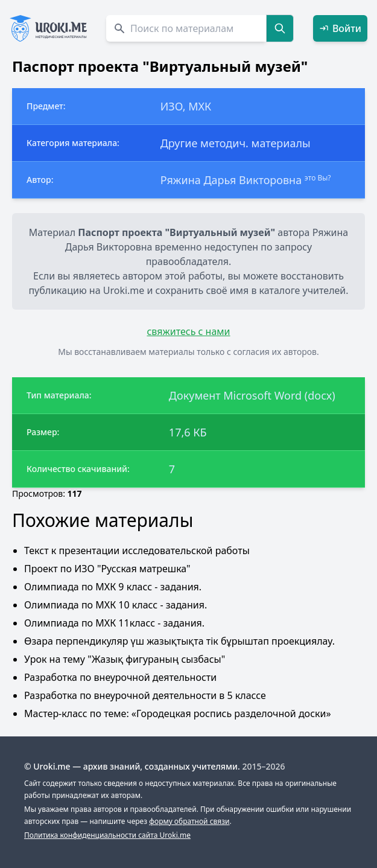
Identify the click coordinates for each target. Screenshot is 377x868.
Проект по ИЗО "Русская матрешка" (107, 569)
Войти (340, 28)
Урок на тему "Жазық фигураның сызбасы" (125, 659)
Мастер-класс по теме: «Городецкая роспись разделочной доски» (178, 713)
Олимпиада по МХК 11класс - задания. (114, 623)
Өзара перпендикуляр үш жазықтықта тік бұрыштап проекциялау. (179, 641)
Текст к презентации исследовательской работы (137, 550)
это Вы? (318, 178)
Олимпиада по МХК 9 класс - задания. (113, 587)
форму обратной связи (189, 821)
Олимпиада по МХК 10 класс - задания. (116, 605)
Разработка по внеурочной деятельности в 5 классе (145, 695)
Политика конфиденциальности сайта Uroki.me (107, 835)
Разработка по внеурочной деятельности (120, 677)
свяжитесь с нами (188, 331)
